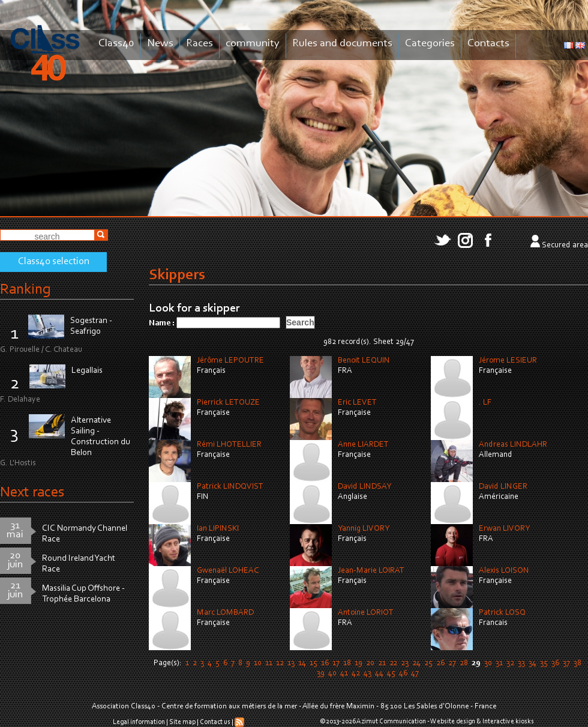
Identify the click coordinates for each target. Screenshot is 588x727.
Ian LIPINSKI (218, 529)
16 (325, 663)
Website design (453, 722)
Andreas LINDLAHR (513, 445)
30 (488, 663)
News (160, 44)
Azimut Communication (391, 722)
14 (302, 663)
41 (344, 674)
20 (370, 663)
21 (382, 663)
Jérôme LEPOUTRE (230, 361)
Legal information (139, 722)
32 (510, 663)
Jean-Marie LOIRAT (371, 571)
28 (464, 663)
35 (544, 663)
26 (440, 663)
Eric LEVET (357, 403)
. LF (485, 403)
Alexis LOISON (504, 571)
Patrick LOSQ (502, 613)
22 (393, 663)
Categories (430, 44)
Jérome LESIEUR (508, 361)
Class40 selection (54, 262)
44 (379, 674)
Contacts (488, 44)
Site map (182, 722)
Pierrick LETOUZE (228, 403)
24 (416, 663)
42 (356, 674)
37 (566, 663)
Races (199, 44)
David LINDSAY (364, 487)
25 (428, 663)
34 (532, 663)
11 (269, 663)
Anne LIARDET (363, 445)
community (253, 44)
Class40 (116, 44)
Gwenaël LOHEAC (228, 571)
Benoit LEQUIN (364, 361)
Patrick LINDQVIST (230, 487)
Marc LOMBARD (225, 613)
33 (521, 663)
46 (403, 674)
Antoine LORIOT (366, 613)
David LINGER (503, 487)
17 (336, 663)
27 (452, 663)
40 (332, 674)
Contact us (215, 722)
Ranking (25, 290)
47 (415, 674)
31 (499, 663)
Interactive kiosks (508, 722)
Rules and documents (342, 44)
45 (391, 674)
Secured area (565, 246)
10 (258, 663)
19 (358, 663)
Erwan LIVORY (504, 529)
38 (577, 663)
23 (405, 663)
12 (280, 663)
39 (321, 674)
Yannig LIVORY (364, 529)
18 (347, 663)
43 (367, 674)
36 (555, 663)
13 (291, 663)
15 (313, 663)
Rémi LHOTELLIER (229, 445)
